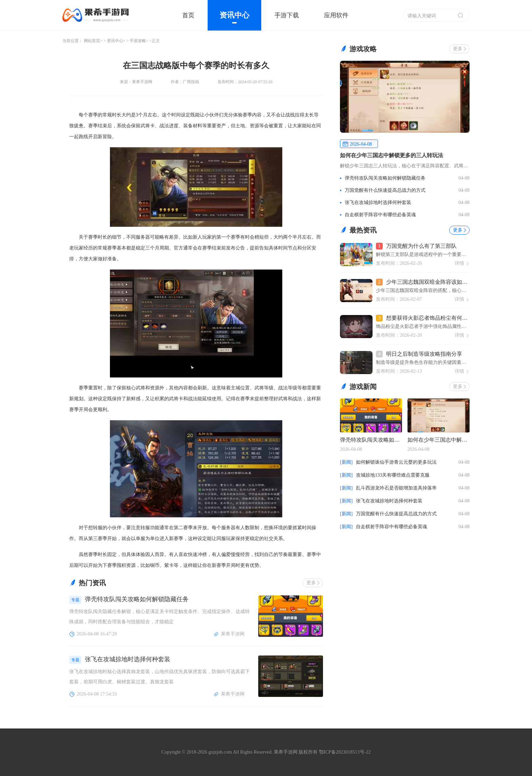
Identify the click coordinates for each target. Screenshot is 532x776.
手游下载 (287, 15)
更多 (311, 583)
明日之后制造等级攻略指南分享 (424, 354)
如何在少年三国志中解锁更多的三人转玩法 (392, 155)
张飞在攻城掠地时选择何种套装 (128, 659)
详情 (459, 263)
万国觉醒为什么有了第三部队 (421, 246)
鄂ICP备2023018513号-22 (345, 752)
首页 (188, 15)
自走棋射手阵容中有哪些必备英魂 (380, 215)
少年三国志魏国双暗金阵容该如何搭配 (428, 282)
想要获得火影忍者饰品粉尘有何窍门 (428, 318)
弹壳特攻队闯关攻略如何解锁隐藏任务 (137, 599)
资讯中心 (234, 15)
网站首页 (92, 41)
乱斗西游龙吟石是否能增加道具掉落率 (396, 488)
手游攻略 (138, 41)
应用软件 (336, 15)
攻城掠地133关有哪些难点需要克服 (393, 475)
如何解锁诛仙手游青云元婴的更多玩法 (396, 462)
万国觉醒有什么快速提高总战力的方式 (385, 190)
